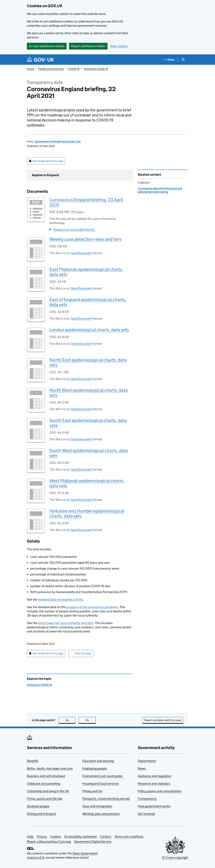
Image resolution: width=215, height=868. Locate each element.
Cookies (56, 837)
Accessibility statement (81, 837)
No (91, 720)
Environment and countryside (102, 776)
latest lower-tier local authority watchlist (66, 623)
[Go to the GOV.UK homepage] (40, 60)
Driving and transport (41, 814)
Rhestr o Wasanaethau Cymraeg (49, 842)
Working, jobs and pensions (101, 814)
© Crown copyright (175, 858)
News (142, 768)
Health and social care (51, 69)
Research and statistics (154, 784)
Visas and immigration (97, 806)
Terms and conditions (129, 837)
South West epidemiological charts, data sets (89, 453)
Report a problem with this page (163, 720)
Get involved (146, 814)
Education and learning (98, 761)
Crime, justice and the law (45, 799)
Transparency (147, 799)
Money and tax (92, 791)
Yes (70, 720)
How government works (154, 806)
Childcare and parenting (44, 784)
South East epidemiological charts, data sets (88, 423)
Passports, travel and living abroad (106, 799)
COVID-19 (74, 69)
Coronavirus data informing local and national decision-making (160, 190)
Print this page (83, 653)
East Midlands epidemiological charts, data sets (86, 272)
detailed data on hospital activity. (61, 599)
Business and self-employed (46, 776)
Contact (106, 837)
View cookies (119, 46)
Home (30, 69)
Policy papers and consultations (160, 791)
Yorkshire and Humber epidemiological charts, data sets (87, 513)
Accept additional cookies (47, 46)
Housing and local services (101, 784)
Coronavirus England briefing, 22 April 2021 (86, 202)
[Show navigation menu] (169, 60)
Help (30, 837)
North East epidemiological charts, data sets (88, 362)
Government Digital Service (93, 842)
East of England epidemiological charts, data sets (88, 302)
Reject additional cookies (88, 46)
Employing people (95, 768)
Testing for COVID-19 (96, 69)
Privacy (42, 837)
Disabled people (38, 806)
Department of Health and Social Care (58, 142)
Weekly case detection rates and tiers (85, 239)
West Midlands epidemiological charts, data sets (87, 483)
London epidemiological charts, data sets (89, 330)
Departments (147, 761)
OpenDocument (81, 253)
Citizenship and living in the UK (48, 791)
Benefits (33, 761)
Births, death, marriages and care (50, 768)
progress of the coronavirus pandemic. (93, 607)
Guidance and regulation (155, 776)
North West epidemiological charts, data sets (89, 393)
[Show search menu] (183, 60)
